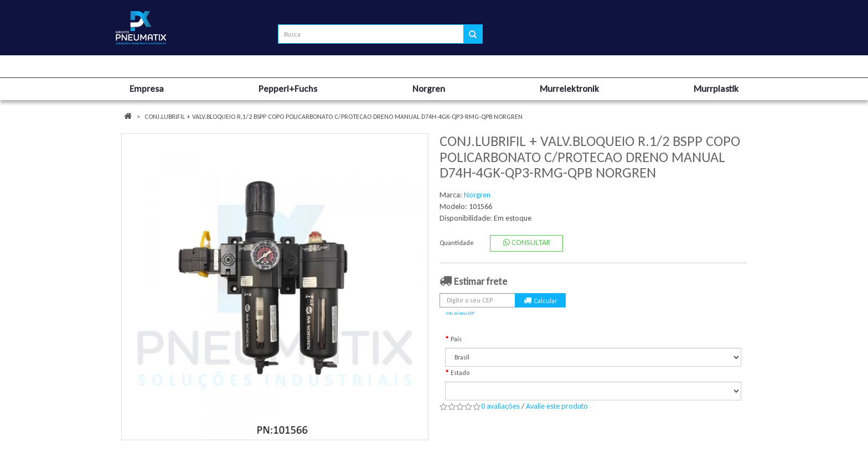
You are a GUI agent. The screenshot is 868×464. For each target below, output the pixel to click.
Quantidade (457, 243)
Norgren (477, 195)
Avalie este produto (557, 406)
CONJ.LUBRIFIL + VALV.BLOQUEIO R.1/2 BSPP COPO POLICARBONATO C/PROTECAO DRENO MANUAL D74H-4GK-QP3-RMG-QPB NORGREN (334, 117)
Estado (460, 373)
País (456, 339)
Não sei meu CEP (460, 313)
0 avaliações (500, 406)
